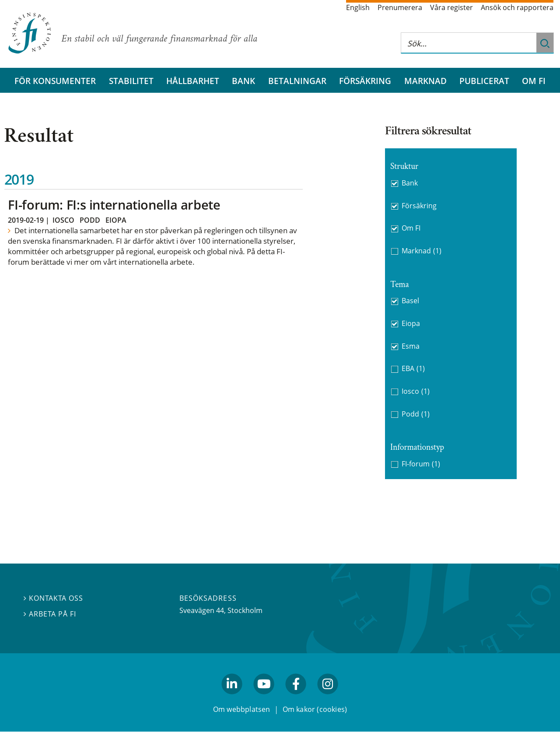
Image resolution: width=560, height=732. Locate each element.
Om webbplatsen (242, 709)
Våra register (451, 7)
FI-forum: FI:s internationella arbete (114, 205)
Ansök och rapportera (517, 7)
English (358, 7)
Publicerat (484, 81)
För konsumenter (55, 81)
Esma (411, 346)
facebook (296, 698)
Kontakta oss (53, 599)
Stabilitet (131, 81)
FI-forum (421, 464)
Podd (90, 220)
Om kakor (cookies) (315, 709)
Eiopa (116, 220)
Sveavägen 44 (202, 610)
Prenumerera (400, 7)
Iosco (63, 220)
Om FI (534, 81)
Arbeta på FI (50, 614)
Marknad (425, 81)
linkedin (232, 698)
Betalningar (297, 81)
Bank (243, 81)
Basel (410, 301)
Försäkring (365, 81)
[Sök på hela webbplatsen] (469, 43)
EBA (413, 369)
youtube (264, 698)
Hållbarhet (193, 81)
